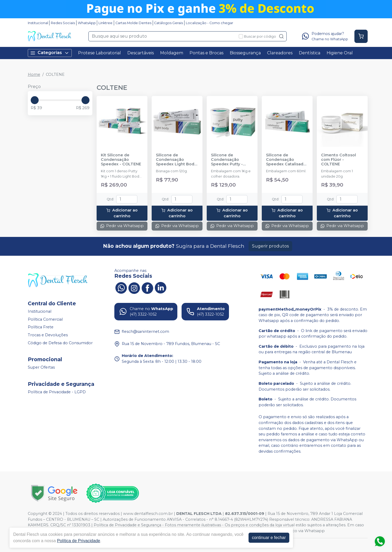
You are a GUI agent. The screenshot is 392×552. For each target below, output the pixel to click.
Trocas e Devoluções (48, 335)
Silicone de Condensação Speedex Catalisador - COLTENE (287, 160)
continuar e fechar (269, 538)
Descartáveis (141, 53)
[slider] (35, 100)
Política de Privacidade (78, 541)
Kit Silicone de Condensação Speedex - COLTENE (121, 160)
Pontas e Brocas (206, 53)
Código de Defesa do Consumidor (60, 343)
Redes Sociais (63, 23)
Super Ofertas (41, 367)
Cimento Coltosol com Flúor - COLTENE (339, 160)
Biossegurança (245, 53)
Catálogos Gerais (168, 23)
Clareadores (280, 53)
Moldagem (172, 53)
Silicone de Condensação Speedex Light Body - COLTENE (176, 160)
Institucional (38, 23)
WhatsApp (87, 23)
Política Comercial (45, 319)
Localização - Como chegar (209, 23)
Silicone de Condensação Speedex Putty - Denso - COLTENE (229, 160)
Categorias (50, 53)
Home (34, 74)
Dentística (310, 53)
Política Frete (41, 327)
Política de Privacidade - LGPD (57, 392)
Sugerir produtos (270, 246)
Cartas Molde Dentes (133, 23)
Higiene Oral (340, 53)
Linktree (105, 23)
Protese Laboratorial (100, 53)
